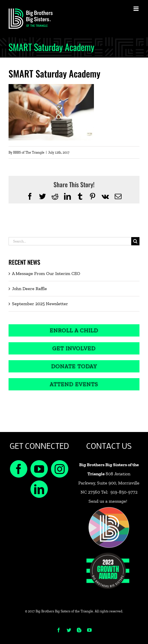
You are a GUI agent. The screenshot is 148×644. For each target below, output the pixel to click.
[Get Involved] (74, 348)
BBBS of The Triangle (29, 152)
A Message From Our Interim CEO (46, 273)
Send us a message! (108, 501)
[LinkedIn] (39, 489)
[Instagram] (60, 469)
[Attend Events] (74, 384)
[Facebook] (19, 469)
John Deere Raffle (29, 289)
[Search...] (70, 241)
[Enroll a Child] (74, 330)
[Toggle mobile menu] (136, 9)
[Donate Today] (74, 366)
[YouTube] (39, 469)
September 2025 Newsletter (40, 304)
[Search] (135, 241)
